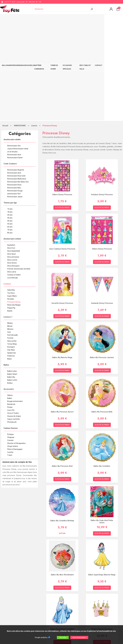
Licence (34, 27)
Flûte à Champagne (15, 350)
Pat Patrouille (13, 236)
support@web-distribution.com (71, 595)
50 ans (10, 125)
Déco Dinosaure (13, 167)
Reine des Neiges (14, 206)
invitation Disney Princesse (102, 96)
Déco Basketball (14, 152)
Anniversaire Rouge (15, 92)
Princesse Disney (50, 27)
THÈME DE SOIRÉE (67, 19)
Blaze (9, 260)
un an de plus (12, 53)
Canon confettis (14, 320)
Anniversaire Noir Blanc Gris (18, 83)
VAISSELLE (36, 19)
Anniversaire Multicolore (17, 80)
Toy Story (11, 194)
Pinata (10, 308)
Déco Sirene (12, 164)
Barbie (10, 212)
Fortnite (10, 239)
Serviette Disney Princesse (62, 204)
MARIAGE (27, 19)
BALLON (6, 19)
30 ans (10, 119)
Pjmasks (11, 200)
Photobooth (12, 323)
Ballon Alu (11, 278)
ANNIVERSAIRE (16, 19)
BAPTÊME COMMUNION (50, 19)
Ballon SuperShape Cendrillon (62, 530)
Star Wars (11, 251)
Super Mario (12, 197)
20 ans (10, 116)
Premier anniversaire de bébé (19, 170)
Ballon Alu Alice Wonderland (62, 476)
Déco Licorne (12, 161)
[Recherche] (62, 9)
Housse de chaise (14, 317)
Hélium (10, 296)
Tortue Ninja (12, 245)
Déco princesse (13, 158)
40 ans (10, 122)
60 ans (10, 128)
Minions (10, 230)
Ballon (10, 299)
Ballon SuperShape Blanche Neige (102, 476)
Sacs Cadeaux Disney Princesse (62, 150)
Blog (62, 601)
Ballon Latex (12, 272)
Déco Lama (12, 173)
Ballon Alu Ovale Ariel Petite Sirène (102, 423)
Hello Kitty (11, 191)
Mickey (10, 224)
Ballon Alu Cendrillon (102, 367)
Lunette (10, 353)
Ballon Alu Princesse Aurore (62, 313)
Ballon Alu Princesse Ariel (62, 367)
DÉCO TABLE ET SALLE (103, 19)
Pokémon (11, 257)
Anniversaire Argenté (16, 71)
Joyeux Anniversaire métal (18, 50)
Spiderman (12, 254)
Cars (9, 233)
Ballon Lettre (12, 281)
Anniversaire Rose (14, 86)
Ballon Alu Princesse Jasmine (102, 259)
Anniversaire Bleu (14, 89)
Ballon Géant (12, 275)
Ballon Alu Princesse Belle (102, 313)
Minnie (10, 227)
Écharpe (10, 335)
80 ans (10, 134)
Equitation (11, 146)
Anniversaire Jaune (15, 98)
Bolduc (10, 284)
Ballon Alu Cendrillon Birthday (62, 422)
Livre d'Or (11, 311)
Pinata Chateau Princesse (102, 530)
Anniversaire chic (14, 47)
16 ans (10, 110)
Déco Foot (11, 149)
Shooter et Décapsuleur (16, 344)
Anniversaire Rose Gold (16, 77)
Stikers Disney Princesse (62, 96)
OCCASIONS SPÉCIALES (84, 19)
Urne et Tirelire (13, 314)
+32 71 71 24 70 (10, 2)
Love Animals (13, 179)
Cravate (10, 341)
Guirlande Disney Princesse (102, 204)
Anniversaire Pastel (15, 59)
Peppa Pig (11, 209)
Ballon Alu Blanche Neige (62, 259)
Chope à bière (13, 347)
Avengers (11, 248)
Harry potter (12, 242)
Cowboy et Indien (14, 176)
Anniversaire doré (14, 56)
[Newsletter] (41, 623)
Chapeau (11, 338)
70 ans (10, 131)
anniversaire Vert (14, 95)
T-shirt (10, 356)
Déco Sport (12, 155)
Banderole (11, 305)
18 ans (10, 113)
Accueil (5, 27)
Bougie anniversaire (15, 302)
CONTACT (116, 19)
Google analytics (41, 637)
